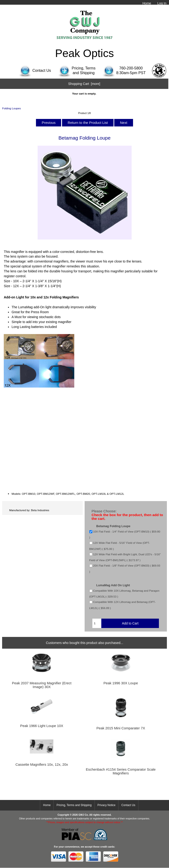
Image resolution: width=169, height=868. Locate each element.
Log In (162, 3)
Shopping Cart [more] (84, 84)
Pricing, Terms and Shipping (74, 805)
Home (147, 3)
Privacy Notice (107, 805)
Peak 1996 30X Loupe (121, 683)
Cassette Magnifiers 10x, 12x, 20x (42, 765)
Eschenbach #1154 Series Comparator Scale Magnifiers (121, 771)
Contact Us (128, 805)
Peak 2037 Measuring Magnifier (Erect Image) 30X (42, 685)
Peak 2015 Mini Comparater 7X (121, 728)
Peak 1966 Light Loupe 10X (42, 726)
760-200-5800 (131, 68)
